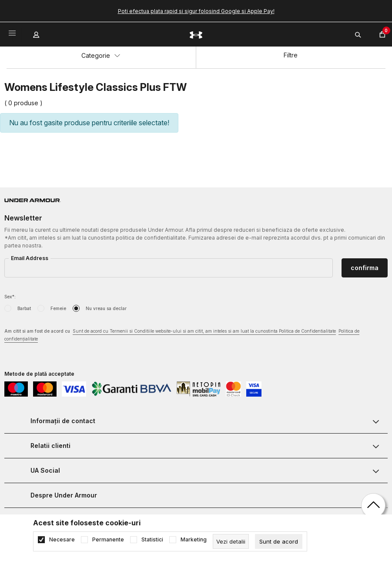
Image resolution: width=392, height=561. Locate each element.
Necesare (62, 540)
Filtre (291, 55)
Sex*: (10, 297)
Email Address (30, 258)
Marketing (194, 540)
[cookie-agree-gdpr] (279, 541)
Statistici (152, 540)
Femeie (58, 308)
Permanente (108, 540)
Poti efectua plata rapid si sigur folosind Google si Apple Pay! (196, 11)
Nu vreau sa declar (106, 308)
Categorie (101, 55)
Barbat (24, 308)
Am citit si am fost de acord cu (182, 336)
